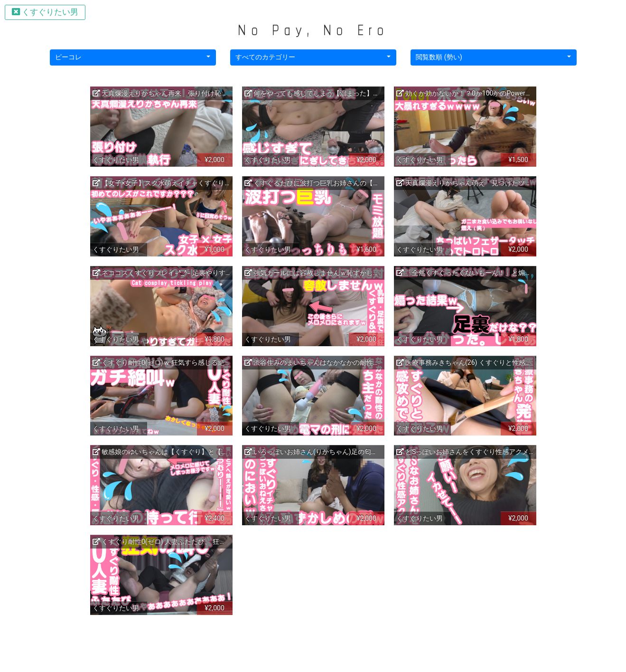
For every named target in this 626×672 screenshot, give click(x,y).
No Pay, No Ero (313, 30)
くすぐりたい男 (45, 12)
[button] (133, 57)
